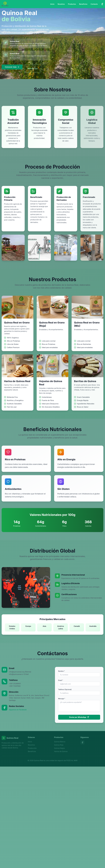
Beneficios (83, 4)
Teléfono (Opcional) (65, 689)
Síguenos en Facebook (18, 710)
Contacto (94, 4)
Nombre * (61, 671)
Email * (61, 680)
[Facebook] (102, 4)
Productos (72, 4)
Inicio (52, 4)
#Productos (33, 68)
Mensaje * (62, 699)
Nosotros (61, 4)
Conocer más (12, 67)
